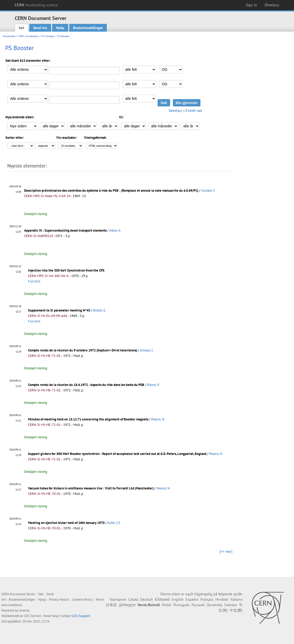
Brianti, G (99, 310)
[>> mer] (226, 551)
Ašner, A (115, 230)
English (178, 599)
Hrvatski (222, 599)
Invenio (24, 610)
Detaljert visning (36, 214)
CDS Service (32, 616)
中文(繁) (236, 610)
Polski (167, 605)
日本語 (111, 605)
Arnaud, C (147, 350)
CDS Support (81, 616)
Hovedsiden (9, 36)
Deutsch (147, 599)
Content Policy (82, 600)
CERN (36, 5)
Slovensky (214, 605)
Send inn (40, 28)
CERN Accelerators (28, 36)
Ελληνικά (162, 599)
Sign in (251, 5)
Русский (198, 605)
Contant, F (208, 191)
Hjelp (60, 28)
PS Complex (48, 36)
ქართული (127, 605)
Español (192, 599)
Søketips (175, 110)
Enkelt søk (194, 110)
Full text (34, 281)
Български (118, 599)
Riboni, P (153, 385)
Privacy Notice (59, 600)
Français (207, 599)
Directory (272, 5)
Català (133, 599)
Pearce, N (158, 419)
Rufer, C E (114, 523)
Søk (22, 28)
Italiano (237, 599)
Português (181, 605)
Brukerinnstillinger (88, 28)
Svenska (231, 605)
